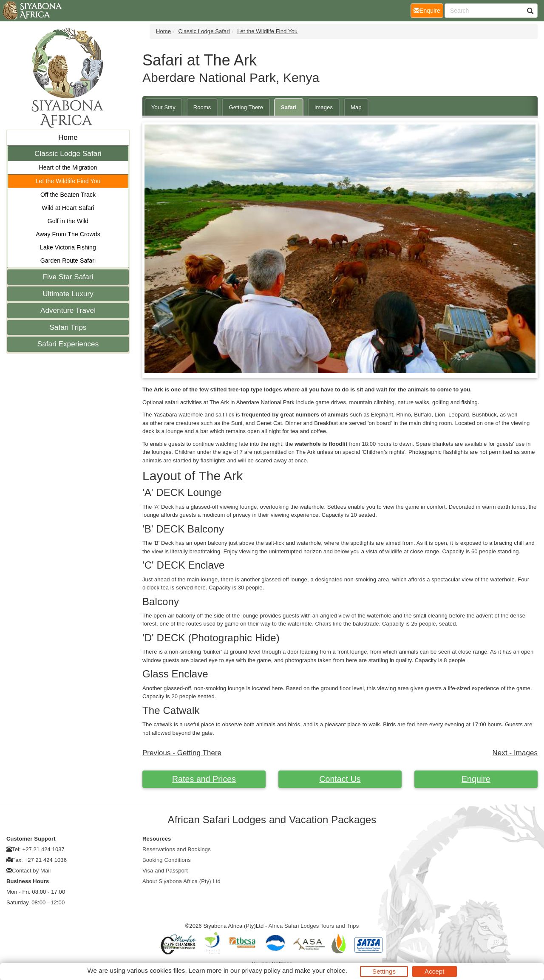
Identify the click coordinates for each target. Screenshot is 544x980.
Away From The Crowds (68, 234)
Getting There (246, 107)
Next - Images (515, 753)
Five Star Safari (68, 277)
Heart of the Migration (68, 167)
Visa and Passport (165, 871)
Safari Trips (68, 327)
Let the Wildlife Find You (68, 181)
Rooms (202, 107)
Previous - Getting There (182, 753)
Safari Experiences (68, 344)
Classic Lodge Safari (68, 154)
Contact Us (340, 779)
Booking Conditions (167, 860)
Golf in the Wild (68, 221)
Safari (289, 107)
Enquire (476, 779)
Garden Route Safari (68, 261)
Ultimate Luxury (68, 294)
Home (68, 137)
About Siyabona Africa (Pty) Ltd (181, 881)
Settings (384, 971)
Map (356, 107)
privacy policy (261, 970)
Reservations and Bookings (177, 849)
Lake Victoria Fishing (68, 247)
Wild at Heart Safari (68, 208)
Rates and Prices (204, 779)
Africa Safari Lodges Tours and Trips (313, 926)
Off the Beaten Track (68, 195)
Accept (434, 971)
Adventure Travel (68, 310)
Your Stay (163, 107)
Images (324, 107)
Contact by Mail (31, 871)
